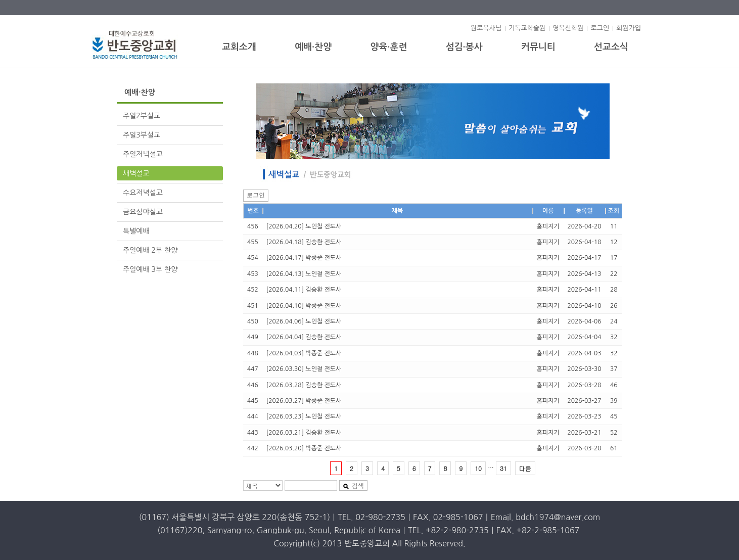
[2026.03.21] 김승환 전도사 (304, 433)
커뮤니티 (538, 47)
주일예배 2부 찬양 (150, 250)
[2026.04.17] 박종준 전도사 (304, 258)
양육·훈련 (388, 47)
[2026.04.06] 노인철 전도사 (304, 321)
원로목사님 (486, 28)
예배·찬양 (313, 47)
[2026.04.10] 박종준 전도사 (304, 306)
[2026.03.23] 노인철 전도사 (304, 416)
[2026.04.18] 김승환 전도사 (304, 242)
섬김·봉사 (464, 47)
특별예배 (136, 231)
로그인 (600, 28)
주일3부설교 (142, 135)
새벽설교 (136, 173)
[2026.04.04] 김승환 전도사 (304, 337)
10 (478, 468)
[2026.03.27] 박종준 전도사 (304, 401)
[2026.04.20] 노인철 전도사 (304, 226)
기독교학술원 (527, 28)
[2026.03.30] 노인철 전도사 (304, 369)
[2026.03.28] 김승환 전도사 (304, 385)
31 (503, 468)
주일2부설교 (142, 116)
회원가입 (629, 28)
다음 (525, 468)
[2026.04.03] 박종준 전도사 (304, 353)
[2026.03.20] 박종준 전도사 (304, 448)
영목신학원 (568, 28)
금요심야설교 (143, 212)
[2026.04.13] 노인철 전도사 (304, 274)
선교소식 (611, 47)
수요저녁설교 (143, 193)
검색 (353, 486)
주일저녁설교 (143, 154)
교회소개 (239, 47)
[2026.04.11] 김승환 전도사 (304, 290)
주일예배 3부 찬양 (150, 269)
